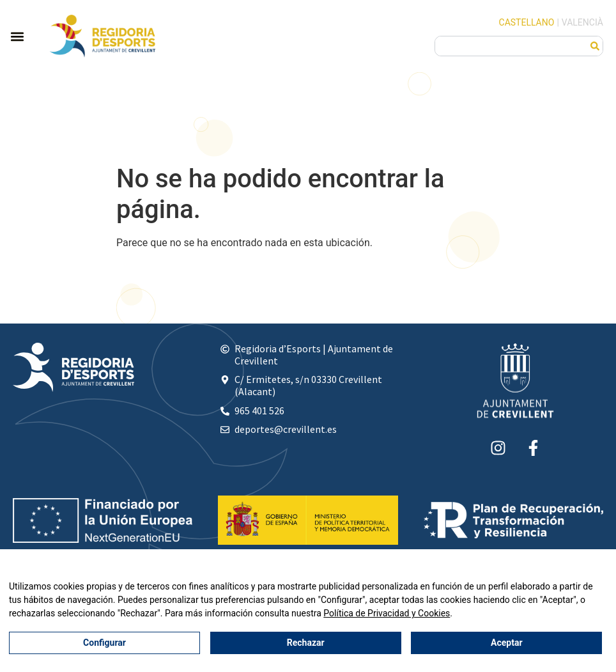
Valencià (582, 22)
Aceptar (507, 643)
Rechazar (306, 643)
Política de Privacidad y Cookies (387, 614)
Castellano (527, 22)
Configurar (104, 643)
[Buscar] (595, 46)
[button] (17, 36)
